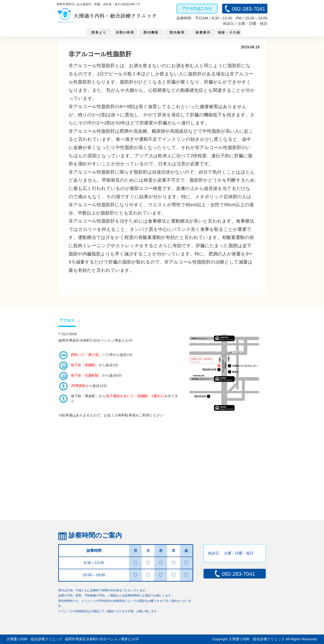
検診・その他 (229, 32)
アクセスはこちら (197, 8)
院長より (99, 32)
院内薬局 (177, 32)
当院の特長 (125, 32)
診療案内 (203, 32)
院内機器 (151, 32)
